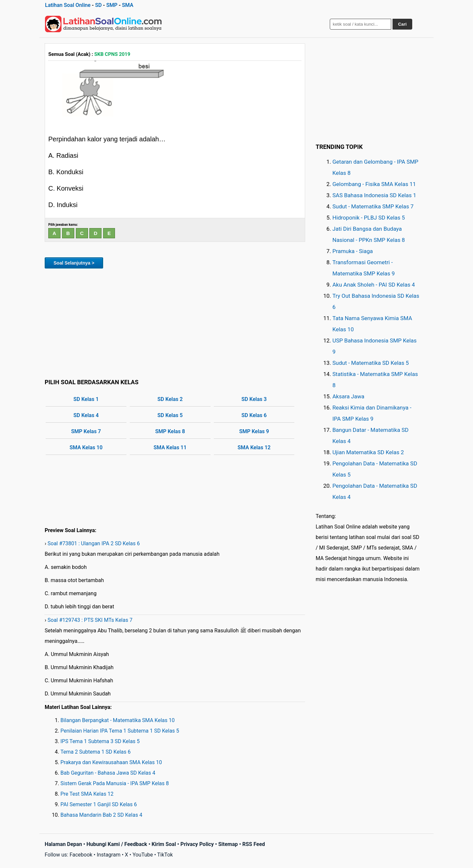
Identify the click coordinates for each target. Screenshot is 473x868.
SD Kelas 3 (254, 399)
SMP (112, 5)
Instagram (108, 855)
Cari (402, 24)
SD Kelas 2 (170, 399)
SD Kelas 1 (86, 399)
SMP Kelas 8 (170, 431)
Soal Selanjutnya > (74, 263)
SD (98, 5)
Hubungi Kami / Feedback (117, 844)
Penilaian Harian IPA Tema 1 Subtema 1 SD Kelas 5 (120, 731)
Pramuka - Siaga (353, 251)
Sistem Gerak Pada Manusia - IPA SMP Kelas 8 (115, 783)
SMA (128, 5)
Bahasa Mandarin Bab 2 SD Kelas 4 (101, 815)
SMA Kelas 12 (254, 447)
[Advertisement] (175, 322)
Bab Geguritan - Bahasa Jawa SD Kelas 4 (108, 773)
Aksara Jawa (348, 396)
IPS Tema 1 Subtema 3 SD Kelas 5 (100, 741)
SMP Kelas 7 (86, 431)
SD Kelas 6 (254, 415)
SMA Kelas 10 (86, 447)
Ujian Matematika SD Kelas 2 (368, 452)
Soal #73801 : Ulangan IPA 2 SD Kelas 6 (94, 543)
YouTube (143, 855)
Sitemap (228, 844)
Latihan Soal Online (68, 5)
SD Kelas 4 (86, 415)
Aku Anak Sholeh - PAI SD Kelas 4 (374, 285)
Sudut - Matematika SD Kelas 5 (371, 363)
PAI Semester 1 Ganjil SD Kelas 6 (99, 804)
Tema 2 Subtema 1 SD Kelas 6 (96, 752)
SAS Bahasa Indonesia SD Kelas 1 (374, 195)
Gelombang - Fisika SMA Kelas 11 (374, 184)
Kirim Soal (164, 844)
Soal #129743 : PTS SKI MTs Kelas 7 (90, 620)
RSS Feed (254, 844)
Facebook (81, 855)
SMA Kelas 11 (170, 447)
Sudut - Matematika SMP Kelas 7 (373, 206)
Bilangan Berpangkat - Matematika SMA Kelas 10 (118, 720)
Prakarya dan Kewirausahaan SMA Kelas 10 (111, 762)
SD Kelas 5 (170, 415)
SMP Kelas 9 (254, 431)
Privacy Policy (197, 844)
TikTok (165, 855)
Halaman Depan (63, 844)
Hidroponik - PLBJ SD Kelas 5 (369, 218)
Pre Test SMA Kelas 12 (87, 794)
